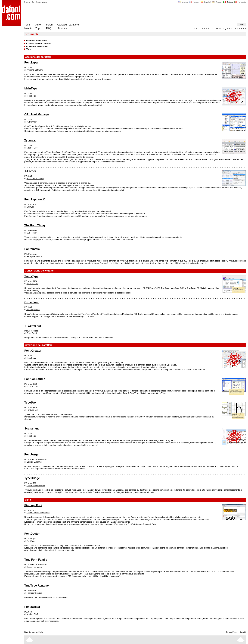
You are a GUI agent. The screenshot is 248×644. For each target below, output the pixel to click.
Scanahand (32, 429)
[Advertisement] (82, 14)
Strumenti (63, 28)
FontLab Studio (35, 379)
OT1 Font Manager (37, 114)
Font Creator (33, 351)
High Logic (31, 96)
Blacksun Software (35, 178)
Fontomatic (32, 249)
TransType (31, 276)
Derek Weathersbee (36, 485)
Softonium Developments (38, 513)
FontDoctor (32, 534)
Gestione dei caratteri (37, 41)
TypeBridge (32, 478)
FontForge (31, 455)
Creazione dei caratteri (37, 46)
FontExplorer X (35, 199)
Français (194, 2)
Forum (50, 25)
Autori (39, 25)
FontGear (31, 541)
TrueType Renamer (37, 586)
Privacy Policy (232, 632)
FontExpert (32, 63)
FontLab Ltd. (32, 284)
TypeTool (30, 403)
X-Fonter (30, 171)
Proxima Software (35, 70)
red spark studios (34, 256)
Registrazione (41, 2)
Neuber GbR (32, 148)
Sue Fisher (32, 233)
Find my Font (33, 505)
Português (240, 2)
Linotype (30, 207)
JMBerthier (32, 122)
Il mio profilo (29, 2)
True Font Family (36, 560)
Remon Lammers (34, 567)
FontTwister (32, 607)
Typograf (30, 140)
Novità (28, 28)
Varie (29, 49)
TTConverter (33, 326)
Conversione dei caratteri (39, 43)
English (183, 2)
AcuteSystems (33, 310)
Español (206, 2)
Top (37, 28)
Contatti (243, 632)
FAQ (49, 28)
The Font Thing (35, 225)
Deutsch (217, 2)
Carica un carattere (68, 25)
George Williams (34, 462)
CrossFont (31, 302)
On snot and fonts (36, 632)
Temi (27, 25)
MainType (31, 88)
